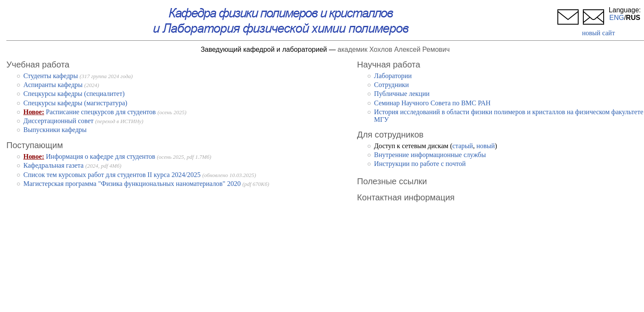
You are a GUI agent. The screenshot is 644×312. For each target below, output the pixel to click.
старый (463, 146)
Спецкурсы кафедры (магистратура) (75, 103)
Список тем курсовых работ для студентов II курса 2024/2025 (112, 175)
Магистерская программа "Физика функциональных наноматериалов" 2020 (132, 184)
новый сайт (598, 33)
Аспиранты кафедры (53, 85)
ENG (617, 18)
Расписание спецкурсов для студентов (101, 112)
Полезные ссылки (392, 181)
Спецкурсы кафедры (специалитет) (74, 94)
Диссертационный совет (58, 121)
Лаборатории (393, 76)
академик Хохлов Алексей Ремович (394, 49)
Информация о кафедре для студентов (100, 156)
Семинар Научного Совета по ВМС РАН (432, 103)
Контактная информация (406, 197)
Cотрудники (391, 85)
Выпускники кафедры (55, 130)
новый (485, 146)
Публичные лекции (402, 94)
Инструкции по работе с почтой (420, 164)
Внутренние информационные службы (430, 155)
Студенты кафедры (51, 76)
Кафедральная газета (53, 165)
